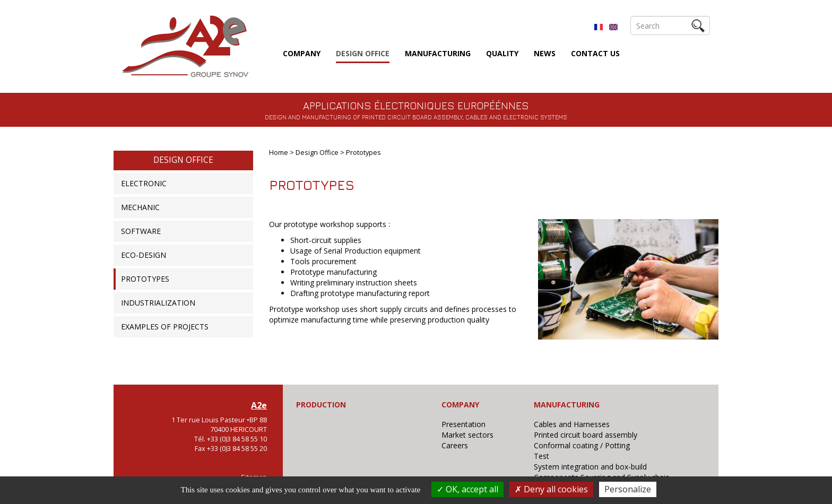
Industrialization (158, 303)
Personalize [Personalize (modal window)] (628, 489)
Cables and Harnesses (572, 424)
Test (541, 456)
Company (302, 53)
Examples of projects (165, 327)
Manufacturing (438, 53)
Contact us (595, 53)
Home (279, 153)
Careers (455, 445)
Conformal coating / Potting (582, 445)
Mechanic (140, 207)
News (545, 53)
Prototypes (145, 279)
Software (141, 231)
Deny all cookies (551, 489)
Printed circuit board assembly (586, 435)
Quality (502, 53)
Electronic (144, 183)
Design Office (363, 53)
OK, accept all (467, 489)
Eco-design (144, 255)
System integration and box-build (590, 467)
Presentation (463, 424)
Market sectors (467, 435)
